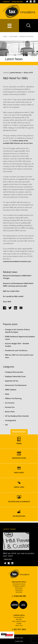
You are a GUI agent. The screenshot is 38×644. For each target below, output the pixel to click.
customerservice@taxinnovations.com (17, 261)
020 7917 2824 (20, 629)
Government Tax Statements (16, 385)
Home (5, 37)
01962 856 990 (17, 2)
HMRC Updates (11, 390)
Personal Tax (10, 407)
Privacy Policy (19, 638)
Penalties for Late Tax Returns (16, 350)
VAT (6, 425)
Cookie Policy (19, 641)
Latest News (13, 37)
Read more (8, 559)
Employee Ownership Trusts (15, 376)
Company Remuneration (14, 372)
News (7, 394)
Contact (6, 2)
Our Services (10, 403)
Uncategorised (10, 420)
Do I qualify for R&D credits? (13, 296)
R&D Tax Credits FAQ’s (11, 291)
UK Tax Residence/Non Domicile (17, 416)
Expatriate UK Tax (12, 381)
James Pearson (16, 72)
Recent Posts (10, 412)
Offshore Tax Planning (13, 398)
